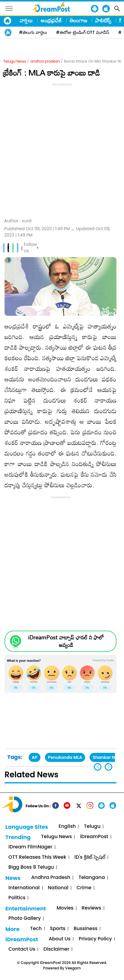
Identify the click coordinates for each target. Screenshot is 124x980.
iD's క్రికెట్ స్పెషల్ (90, 857)
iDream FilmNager (30, 847)
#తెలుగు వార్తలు (33, 32)
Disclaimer (56, 949)
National (58, 888)
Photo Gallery (25, 918)
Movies (65, 908)
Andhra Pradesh (51, 878)
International (24, 888)
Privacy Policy (95, 939)
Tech (36, 929)
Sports (58, 929)
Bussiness (86, 929)
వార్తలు (26, 20)
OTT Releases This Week (37, 857)
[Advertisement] (62, 150)
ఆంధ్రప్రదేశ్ (51, 20)
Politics (17, 898)
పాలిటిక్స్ (103, 20)
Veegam (73, 968)
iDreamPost (94, 837)
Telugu (92, 826)
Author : (18, 221)
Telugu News (15, 61)
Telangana (92, 878)
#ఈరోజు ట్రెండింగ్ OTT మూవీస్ (83, 32)
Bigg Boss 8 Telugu (31, 867)
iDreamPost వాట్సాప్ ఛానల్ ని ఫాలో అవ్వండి (66, 641)
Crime (84, 888)
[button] (108, 767)
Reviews (92, 908)
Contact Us (22, 949)
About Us (59, 939)
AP (35, 757)
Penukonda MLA (65, 757)
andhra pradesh (45, 61)
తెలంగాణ (78, 20)
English (67, 826)
